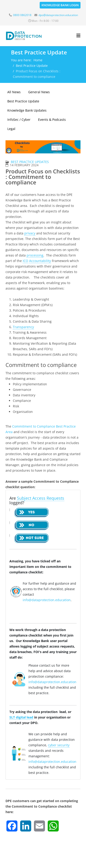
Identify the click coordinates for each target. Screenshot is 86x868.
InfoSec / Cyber (19, 120)
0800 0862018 (22, 15)
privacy (30, 233)
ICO (25, 261)
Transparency (23, 327)
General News (39, 92)
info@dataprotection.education (47, 600)
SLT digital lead (21, 717)
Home (38, 60)
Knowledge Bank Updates (27, 110)
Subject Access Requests (41, 498)
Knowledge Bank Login (60, 5)
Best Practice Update (32, 66)
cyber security (59, 745)
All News (14, 92)
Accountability (40, 261)
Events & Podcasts (52, 120)
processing (35, 255)
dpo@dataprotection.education (58, 15)
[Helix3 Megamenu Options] (78, 35)
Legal (11, 129)
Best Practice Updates (30, 162)
